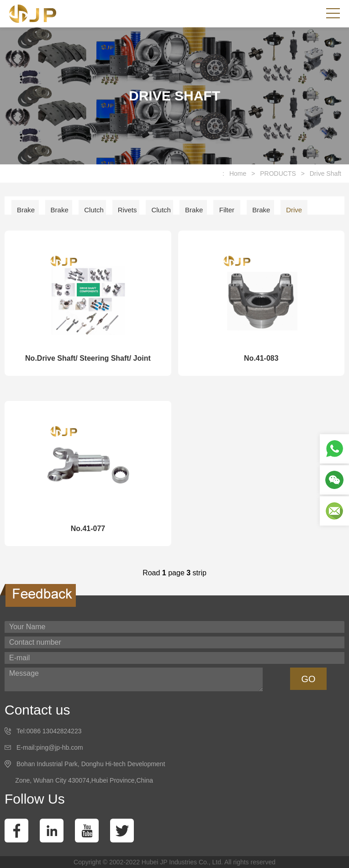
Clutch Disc (161, 213)
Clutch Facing (94, 213)
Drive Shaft (325, 174)
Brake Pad (60, 213)
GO (308, 679)
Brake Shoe (261, 213)
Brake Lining (26, 213)
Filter (227, 210)
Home (238, 174)
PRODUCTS (278, 174)
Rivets (127, 210)
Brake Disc (194, 213)
